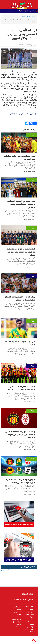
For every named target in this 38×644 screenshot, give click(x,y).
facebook (23, 600)
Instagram (12, 600)
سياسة (18, 627)
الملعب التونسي (23, 114)
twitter (26, 600)
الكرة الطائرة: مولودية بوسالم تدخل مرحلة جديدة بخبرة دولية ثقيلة (21, 252)
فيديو (19, 624)
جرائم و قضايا (30, 614)
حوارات (32, 617)
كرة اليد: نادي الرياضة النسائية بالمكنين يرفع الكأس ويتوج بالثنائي (21, 204)
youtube (14, 600)
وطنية (19, 609)
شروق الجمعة (16, 619)
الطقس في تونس (19, 576)
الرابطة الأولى (33, 114)
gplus (17, 600)
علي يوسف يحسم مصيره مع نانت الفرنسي (19, 343)
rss (20, 600)
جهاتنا (19, 614)
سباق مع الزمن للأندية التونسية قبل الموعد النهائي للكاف (20, 481)
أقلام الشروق (30, 607)
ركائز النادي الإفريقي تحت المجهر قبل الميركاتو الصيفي (20, 298)
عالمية (32, 624)
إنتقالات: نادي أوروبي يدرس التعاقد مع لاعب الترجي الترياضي (20, 388)
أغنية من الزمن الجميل (29, 631)
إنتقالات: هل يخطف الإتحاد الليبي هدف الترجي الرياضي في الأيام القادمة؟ (20, 435)
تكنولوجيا (31, 612)
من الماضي (31, 627)
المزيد (3, 6)
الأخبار (32, 11)
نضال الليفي (13, 114)
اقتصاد (32, 609)
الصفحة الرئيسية (31, 16)
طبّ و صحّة (31, 622)
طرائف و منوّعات (16, 622)
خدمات (19, 617)
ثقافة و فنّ (17, 612)
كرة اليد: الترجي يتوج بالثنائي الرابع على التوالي (19, 158)
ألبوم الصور (17, 607)
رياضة (24, 16)
